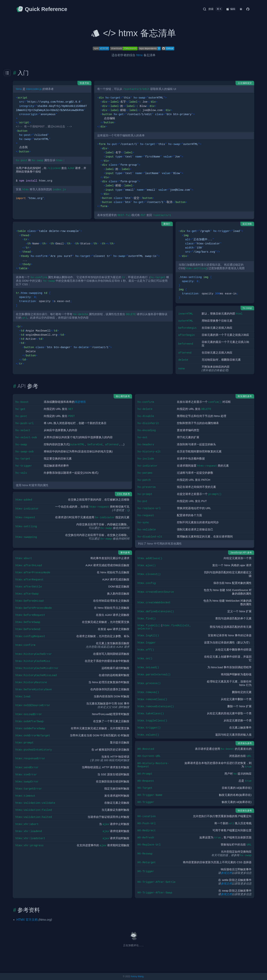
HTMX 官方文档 (27, 920)
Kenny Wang (137, 976)
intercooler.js (34, 89)
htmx (140, 55)
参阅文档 (226, 873)
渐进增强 (80, 402)
